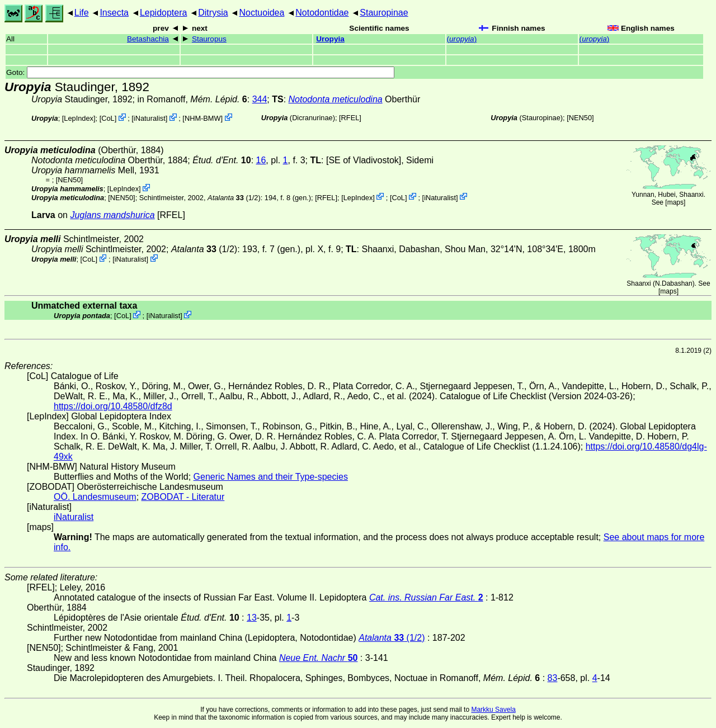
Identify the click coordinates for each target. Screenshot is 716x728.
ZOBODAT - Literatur (183, 497)
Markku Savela (493, 710)
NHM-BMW (203, 118)
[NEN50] (580, 118)
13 (252, 618)
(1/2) (234, 197)
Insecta (114, 13)
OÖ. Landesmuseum (95, 497)
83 (553, 678)
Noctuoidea (262, 13)
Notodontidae (322, 13)
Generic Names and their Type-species (271, 477)
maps (675, 202)
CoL (108, 118)
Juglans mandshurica (112, 215)
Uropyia (330, 39)
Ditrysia (213, 13)
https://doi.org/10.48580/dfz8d (113, 406)
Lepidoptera (164, 13)
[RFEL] (350, 118)
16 (261, 160)
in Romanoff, (192, 99)
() (462, 39)
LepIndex (79, 118)
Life (82, 13)
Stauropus (209, 39)
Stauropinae (384, 13)
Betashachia (148, 39)
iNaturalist (150, 118)
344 (260, 99)
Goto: (200, 72)
